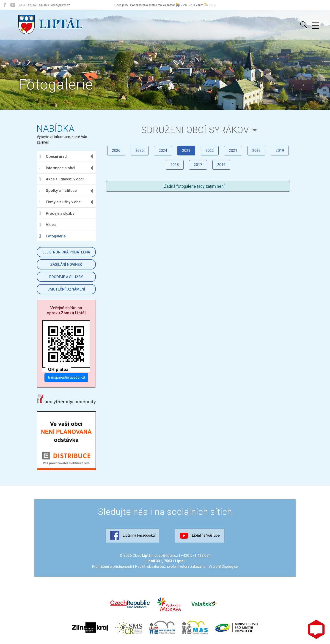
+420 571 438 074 (196, 556)
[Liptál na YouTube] (13, 5)
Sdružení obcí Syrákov (195, 130)
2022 (210, 151)
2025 (140, 151)
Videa (47, 225)
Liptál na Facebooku (132, 536)
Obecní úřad (53, 157)
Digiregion (230, 567)
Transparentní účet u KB (66, 377)
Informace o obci (57, 168)
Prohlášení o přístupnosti (112, 567)
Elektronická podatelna (66, 252)
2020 (256, 151)
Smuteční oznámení (66, 289)
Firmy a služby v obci (60, 202)
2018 (175, 165)
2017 (198, 165)
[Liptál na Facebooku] (5, 5)
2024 (163, 151)
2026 (116, 151)
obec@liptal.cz (166, 556)
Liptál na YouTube (200, 536)
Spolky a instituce (58, 191)
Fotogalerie (52, 236)
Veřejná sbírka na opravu (66, 310)
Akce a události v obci (61, 179)
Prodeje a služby (57, 213)
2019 (280, 151)
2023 (186, 151)
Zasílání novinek (66, 265)
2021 (233, 151)
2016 (221, 165)
